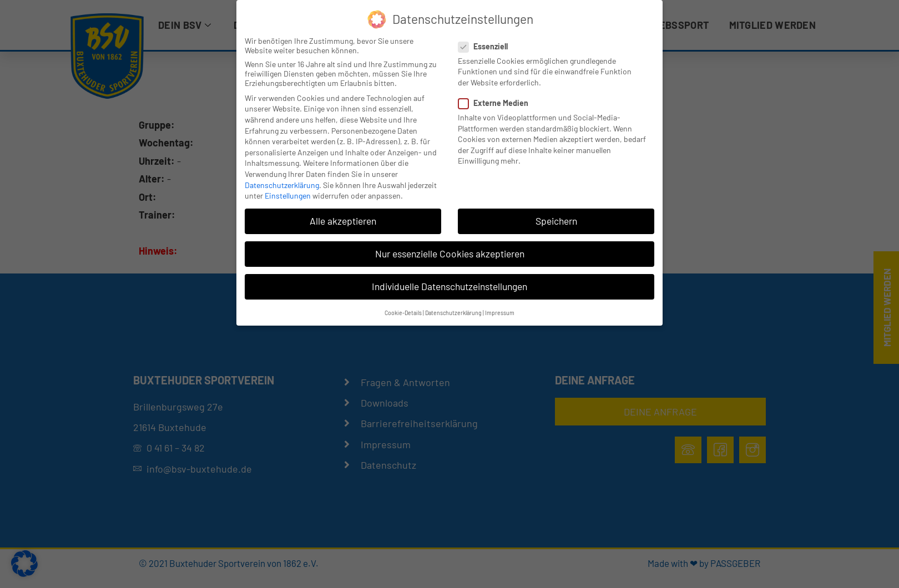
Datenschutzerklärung (282, 185)
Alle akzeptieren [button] (343, 221)
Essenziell (486, 46)
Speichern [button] (556, 221)
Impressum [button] (500, 313)
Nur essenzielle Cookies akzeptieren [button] (450, 254)
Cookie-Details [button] (403, 313)
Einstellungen (288, 196)
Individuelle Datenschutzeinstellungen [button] (449, 286)
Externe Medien (497, 103)
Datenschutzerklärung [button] (453, 313)
